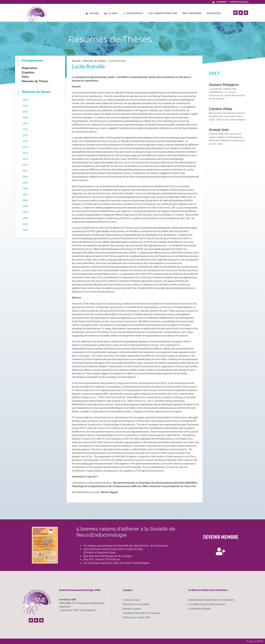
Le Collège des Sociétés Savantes (207, 604)
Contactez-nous (131, 600)
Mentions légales (132, 609)
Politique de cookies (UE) (136, 617)
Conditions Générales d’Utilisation (141, 613)
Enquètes (28, 72)
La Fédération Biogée (199, 609)
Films (25, 77)
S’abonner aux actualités (136, 604)
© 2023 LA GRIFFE (255, 641)
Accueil (76, 61)
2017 (214, 73)
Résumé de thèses (94, 61)
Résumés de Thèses (35, 81)
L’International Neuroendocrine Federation (211, 600)
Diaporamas (29, 68)
